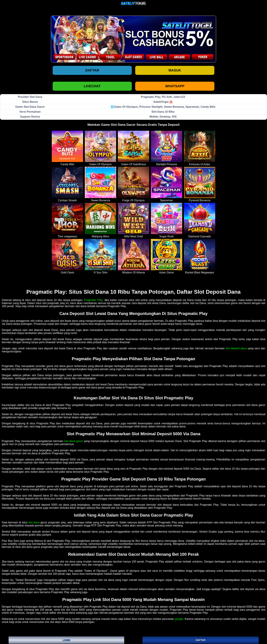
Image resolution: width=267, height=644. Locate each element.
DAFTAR (201, 640)
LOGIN (66, 640)
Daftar (92, 70)
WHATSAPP (175, 86)
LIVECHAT (92, 86)
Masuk (175, 70)
